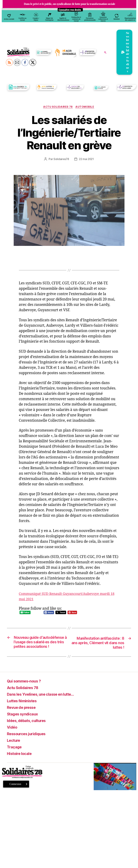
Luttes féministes (24, 707)
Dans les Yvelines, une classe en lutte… (45, 700)
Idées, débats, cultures (29, 727)
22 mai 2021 (86, 160)
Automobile (86, 107)
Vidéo (13, 733)
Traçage (15, 753)
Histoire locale (21, 760)
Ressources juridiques (28, 740)
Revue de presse (23, 714)
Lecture (14, 747)
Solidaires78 (61, 160)
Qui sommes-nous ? (26, 687)
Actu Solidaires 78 (58, 107)
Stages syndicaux (24, 720)
